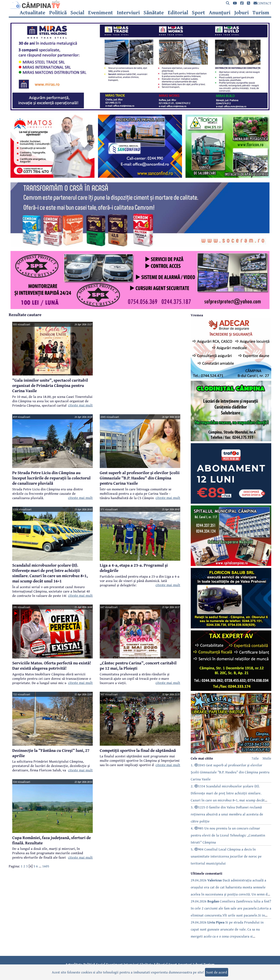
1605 (46, 866)
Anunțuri (220, 12)
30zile (267, 758)
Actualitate (32, 12)
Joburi (241, 12)
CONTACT (262, 3)
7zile (255, 758)
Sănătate (154, 12)
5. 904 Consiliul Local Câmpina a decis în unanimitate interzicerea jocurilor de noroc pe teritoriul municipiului (226, 856)
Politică (58, 12)
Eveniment (101, 12)
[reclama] (140, 109)
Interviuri (128, 12)
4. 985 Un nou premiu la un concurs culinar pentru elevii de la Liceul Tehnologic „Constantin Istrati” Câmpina (228, 835)
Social (77, 12)
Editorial (178, 12)
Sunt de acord (217, 972)
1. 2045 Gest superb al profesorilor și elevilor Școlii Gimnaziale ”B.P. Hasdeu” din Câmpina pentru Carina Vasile (230, 772)
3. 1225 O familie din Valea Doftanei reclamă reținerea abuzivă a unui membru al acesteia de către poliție (227, 814)
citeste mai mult (80, 405)
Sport (198, 12)
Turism (261, 12)
